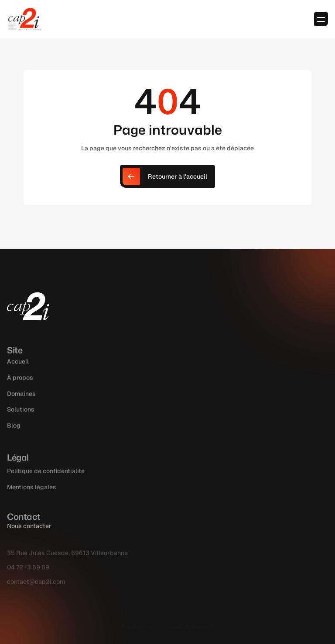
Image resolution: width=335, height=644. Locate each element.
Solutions (21, 420)
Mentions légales (32, 498)
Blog (14, 436)
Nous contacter (29, 526)
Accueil (18, 372)
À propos (20, 387)
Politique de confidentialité (46, 481)
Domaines (21, 403)
